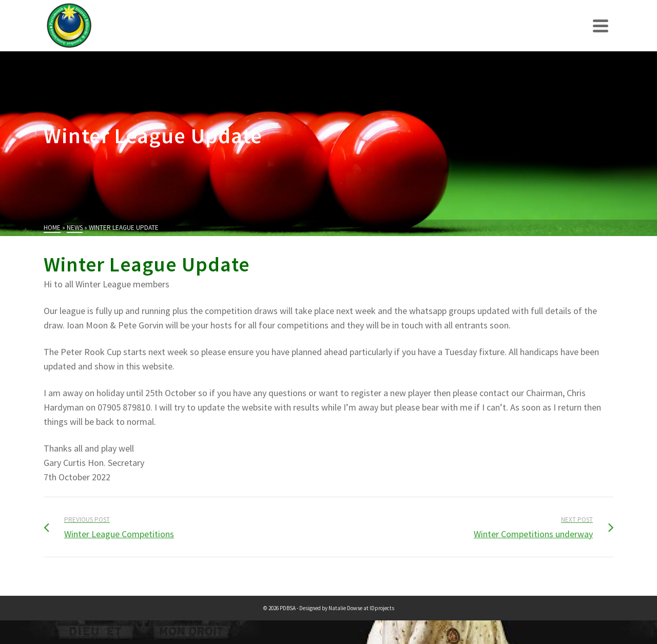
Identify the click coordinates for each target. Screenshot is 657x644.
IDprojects (382, 608)
